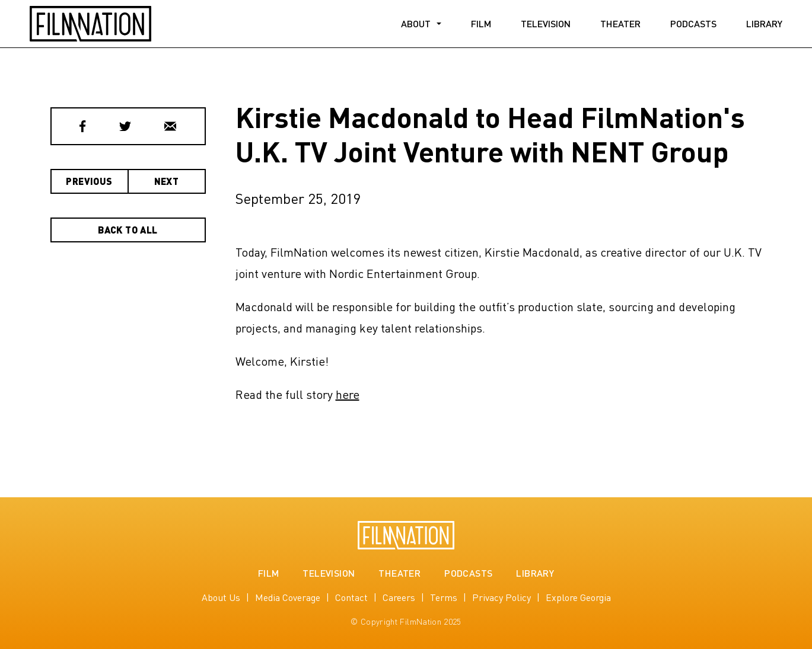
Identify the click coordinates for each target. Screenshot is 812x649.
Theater (620, 23)
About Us (221, 597)
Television (546, 23)
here (348, 394)
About (416, 23)
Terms (444, 597)
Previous (89, 181)
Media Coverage (288, 597)
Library (764, 23)
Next (167, 181)
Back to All (128, 230)
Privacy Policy (501, 597)
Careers (399, 597)
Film (481, 23)
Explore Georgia (578, 597)
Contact (351, 597)
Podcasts (693, 23)
